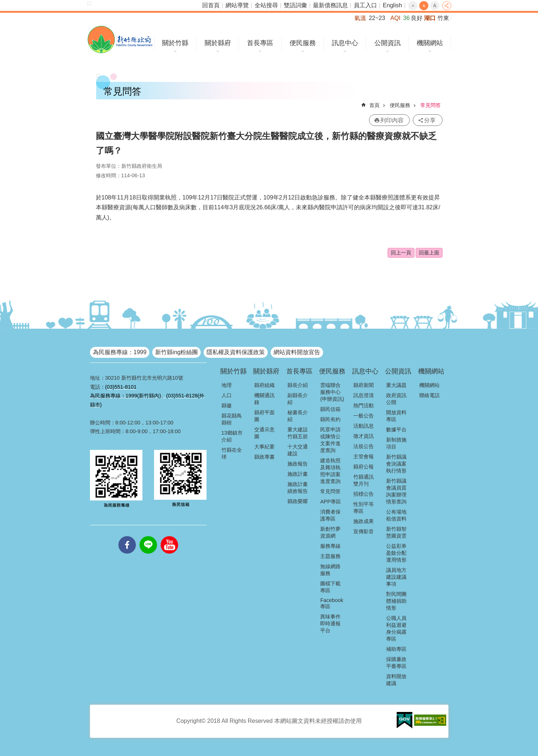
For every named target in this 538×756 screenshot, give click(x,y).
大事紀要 (264, 447)
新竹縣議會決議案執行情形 (396, 464)
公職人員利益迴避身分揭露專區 (396, 628)
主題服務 (330, 556)
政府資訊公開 (396, 399)
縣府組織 (264, 385)
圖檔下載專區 (330, 587)
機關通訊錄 (264, 399)
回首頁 (211, 5)
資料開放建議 (396, 680)
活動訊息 (364, 426)
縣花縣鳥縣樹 (232, 419)
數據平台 (396, 430)
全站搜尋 (266, 5)
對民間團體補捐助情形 (396, 601)
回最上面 (429, 253)
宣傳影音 (364, 531)
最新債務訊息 (330, 5)
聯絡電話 (429, 395)
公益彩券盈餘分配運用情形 (396, 553)
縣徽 (227, 405)
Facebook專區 (332, 603)
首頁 (374, 105)
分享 (447, 6)
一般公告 (364, 416)
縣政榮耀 (298, 501)
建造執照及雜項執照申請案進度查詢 (330, 471)
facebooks (127, 536)
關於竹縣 (175, 43)
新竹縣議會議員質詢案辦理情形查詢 (396, 491)
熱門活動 (364, 405)
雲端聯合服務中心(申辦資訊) (332, 392)
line (148, 536)
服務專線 (330, 546)
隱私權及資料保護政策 (236, 352)
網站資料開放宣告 (297, 352)
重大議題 (396, 385)
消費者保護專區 (330, 515)
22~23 (377, 18)
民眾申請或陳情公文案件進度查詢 (330, 440)
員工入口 (365, 5)
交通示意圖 (264, 433)
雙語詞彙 (295, 5)
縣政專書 (264, 457)
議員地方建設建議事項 (396, 577)
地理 (227, 385)
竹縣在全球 (232, 453)
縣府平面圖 (264, 416)
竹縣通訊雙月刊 (364, 480)
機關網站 (430, 43)
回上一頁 (401, 253)
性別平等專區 (364, 508)
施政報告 (298, 464)
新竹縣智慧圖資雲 (396, 532)
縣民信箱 (330, 409)
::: (89, 3)
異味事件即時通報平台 (330, 624)
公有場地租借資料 (396, 515)
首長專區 (260, 43)
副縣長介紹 (298, 399)
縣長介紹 (298, 385)
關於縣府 (218, 43)
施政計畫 (298, 474)
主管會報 (364, 456)
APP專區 (331, 502)
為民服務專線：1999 (120, 352)
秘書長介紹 (298, 416)
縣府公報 (364, 467)
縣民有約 (330, 419)
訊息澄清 (364, 395)
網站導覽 (237, 5)
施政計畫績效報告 (298, 488)
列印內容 (392, 120)
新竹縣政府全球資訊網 (120, 39)
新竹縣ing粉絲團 (176, 352)
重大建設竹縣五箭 (298, 433)
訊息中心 (345, 43)
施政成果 (364, 521)
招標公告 (364, 494)
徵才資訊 (364, 436)
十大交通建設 (298, 450)
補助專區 (396, 649)
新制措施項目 (396, 443)
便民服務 (303, 43)
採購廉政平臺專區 (396, 663)
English (392, 5)
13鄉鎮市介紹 (232, 436)
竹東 (443, 18)
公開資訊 (388, 43)
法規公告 (364, 446)
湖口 (430, 18)
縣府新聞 (364, 385)
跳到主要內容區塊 (4, 4)
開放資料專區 (396, 416)
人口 (227, 395)
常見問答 (431, 105)
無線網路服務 (330, 570)
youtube (169, 536)
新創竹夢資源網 (330, 532)
